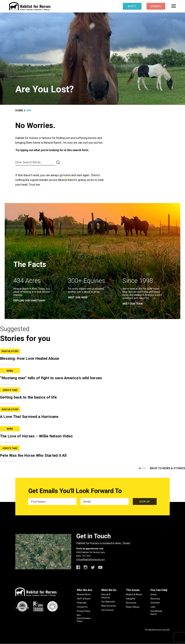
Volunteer (155, 603)
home (67, 175)
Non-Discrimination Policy (84, 618)
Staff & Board (84, 599)
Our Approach (108, 602)
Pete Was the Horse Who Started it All (33, 455)
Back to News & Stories (167, 468)
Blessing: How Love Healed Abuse (30, 358)
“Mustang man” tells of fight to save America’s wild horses (51, 378)
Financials (82, 603)
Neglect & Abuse (134, 594)
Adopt (132, 6)
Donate (156, 6)
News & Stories (109, 606)
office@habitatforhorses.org (90, 559)
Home (19, 110)
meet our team (133, 304)
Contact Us (82, 607)
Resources (131, 603)
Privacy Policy (84, 611)
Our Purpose (107, 610)
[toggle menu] (174, 6)
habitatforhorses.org (156, 630)
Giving (153, 594)
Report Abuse (133, 607)
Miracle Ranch (84, 594)
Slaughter (131, 599)
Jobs (153, 607)
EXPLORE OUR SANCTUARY (29, 301)
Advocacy (155, 599)
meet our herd (78, 297)
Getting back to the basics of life (28, 397)
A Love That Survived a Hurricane (29, 417)
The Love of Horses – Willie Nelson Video (36, 436)
